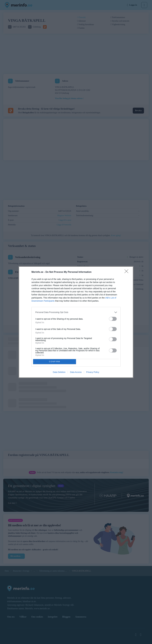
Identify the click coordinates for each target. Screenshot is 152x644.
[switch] (113, 319)
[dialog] (76, 322)
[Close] (127, 272)
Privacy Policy (93, 372)
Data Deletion (59, 372)
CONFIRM (55, 361)
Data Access (76, 372)
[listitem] (76, 312)
